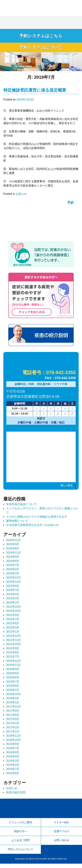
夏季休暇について (17, 523)
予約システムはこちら (41, 36)
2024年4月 (13, 572)
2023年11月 (14, 584)
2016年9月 (13, 746)
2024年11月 (14, 555)
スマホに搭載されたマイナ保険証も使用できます (37, 519)
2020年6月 (13, 680)
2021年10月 (14, 646)
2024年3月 (13, 576)
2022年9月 (13, 617)
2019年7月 (13, 684)
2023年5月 (13, 597)
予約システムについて (41, 48)
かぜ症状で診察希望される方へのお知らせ (32, 528)
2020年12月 (14, 663)
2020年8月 (13, 676)
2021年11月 (14, 642)
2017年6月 (13, 717)
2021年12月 (14, 638)
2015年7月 (13, 771)
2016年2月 (13, 767)
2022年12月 (14, 609)
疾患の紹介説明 (41, 337)
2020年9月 (13, 671)
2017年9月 (13, 713)
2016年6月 (13, 755)
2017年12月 (14, 709)
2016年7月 (13, 750)
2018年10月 (14, 696)
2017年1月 (13, 734)
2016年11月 (14, 738)
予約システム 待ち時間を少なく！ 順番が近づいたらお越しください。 (41, 219)
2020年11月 (14, 667)
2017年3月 (13, 726)
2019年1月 (13, 692)
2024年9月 (13, 559)
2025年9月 (13, 547)
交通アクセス (62, 834)
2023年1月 (13, 605)
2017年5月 (13, 721)
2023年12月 (14, 580)
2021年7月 (13, 659)
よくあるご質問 (20, 844)
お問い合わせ (62, 844)
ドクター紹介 (62, 825)
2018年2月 (13, 701)
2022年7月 (13, 621)
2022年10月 (14, 613)
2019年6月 (13, 688)
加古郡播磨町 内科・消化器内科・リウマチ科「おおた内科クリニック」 (28, 8)
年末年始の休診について (21, 507)
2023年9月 (13, 588)
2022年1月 (13, 634)
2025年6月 (13, 551)
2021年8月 (13, 655)
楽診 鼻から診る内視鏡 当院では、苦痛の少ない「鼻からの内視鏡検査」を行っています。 (41, 256)
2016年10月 (14, 742)
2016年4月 (13, 759)
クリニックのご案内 (20, 825)
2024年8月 (13, 563)
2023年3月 (13, 601)
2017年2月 (13, 730)
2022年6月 (13, 626)
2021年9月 (13, 651)
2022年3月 (13, 630)
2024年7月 (13, 567)
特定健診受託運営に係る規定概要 (35, 91)
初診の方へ (20, 834)
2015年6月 (13, 775)
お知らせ (21, 195)
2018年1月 (13, 705)
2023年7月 (13, 592)
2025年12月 (14, 542)
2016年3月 (13, 763)
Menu (75, 7)
